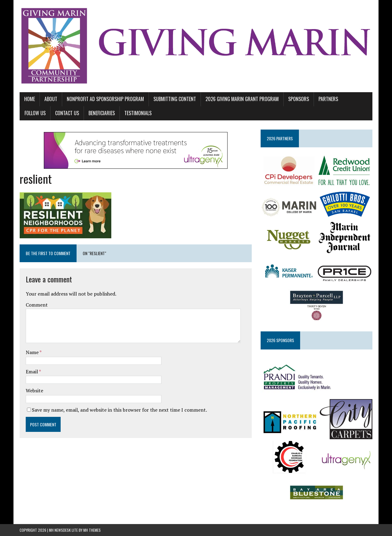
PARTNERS (328, 99)
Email (32, 372)
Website (34, 391)
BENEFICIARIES (102, 113)
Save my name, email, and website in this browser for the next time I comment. (119, 410)
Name (33, 352)
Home (30, 99)
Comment (37, 305)
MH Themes (92, 530)
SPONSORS (299, 99)
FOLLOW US (35, 113)
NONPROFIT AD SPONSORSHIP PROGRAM (105, 99)
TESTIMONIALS (138, 113)
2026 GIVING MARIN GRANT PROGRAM (242, 99)
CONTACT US (67, 113)
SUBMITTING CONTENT (175, 99)
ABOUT (51, 99)
